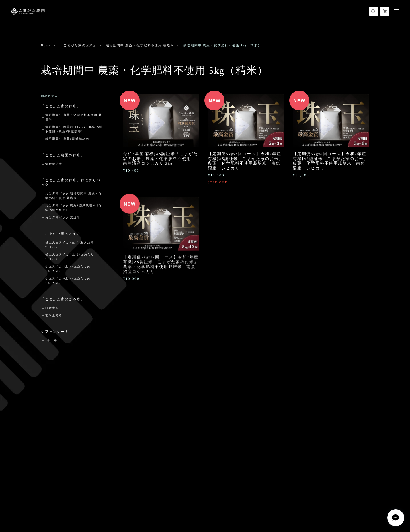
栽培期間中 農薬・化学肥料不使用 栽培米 (140, 46)
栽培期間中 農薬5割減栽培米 (67, 139)
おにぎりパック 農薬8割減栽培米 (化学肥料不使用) (73, 208)
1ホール (51, 341)
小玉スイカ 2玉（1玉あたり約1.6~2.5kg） (68, 269)
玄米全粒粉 (54, 316)
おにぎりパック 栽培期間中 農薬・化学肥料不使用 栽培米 (74, 196)
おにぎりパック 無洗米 (63, 218)
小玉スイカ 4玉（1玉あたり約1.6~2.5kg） (68, 281)
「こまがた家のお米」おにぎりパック (71, 183)
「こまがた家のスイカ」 (63, 234)
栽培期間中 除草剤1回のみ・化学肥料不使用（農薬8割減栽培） (74, 129)
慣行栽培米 (54, 164)
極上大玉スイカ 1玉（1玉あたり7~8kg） (70, 245)
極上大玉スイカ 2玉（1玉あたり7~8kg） (70, 257)
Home (46, 46)
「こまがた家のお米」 (78, 46)
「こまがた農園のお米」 (63, 155)
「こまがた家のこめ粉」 (63, 299)
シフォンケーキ (55, 332)
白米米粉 (52, 308)
